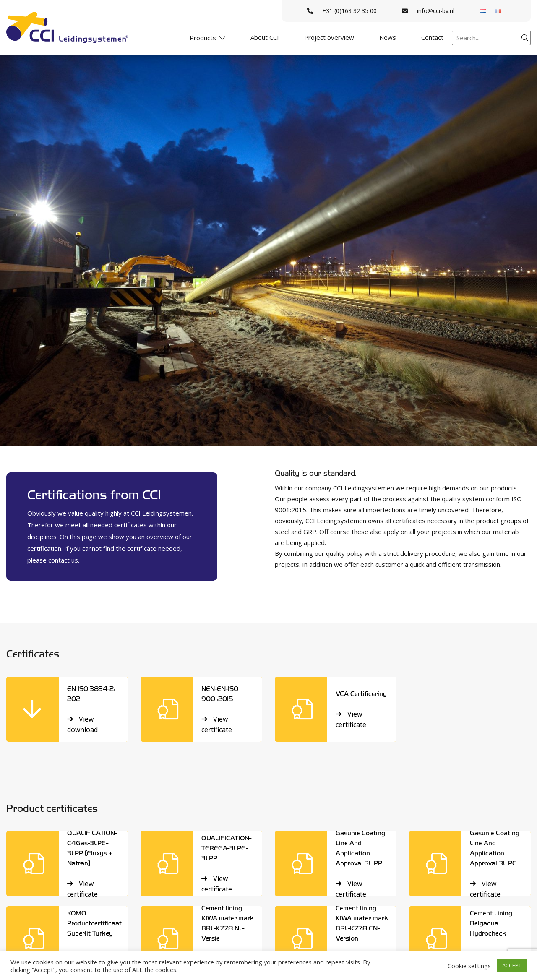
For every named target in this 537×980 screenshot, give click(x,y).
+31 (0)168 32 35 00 (342, 11)
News (388, 37)
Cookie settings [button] (469, 966)
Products (203, 38)
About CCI (265, 37)
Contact (432, 37)
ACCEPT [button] (512, 965)
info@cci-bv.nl (428, 11)
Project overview (329, 37)
